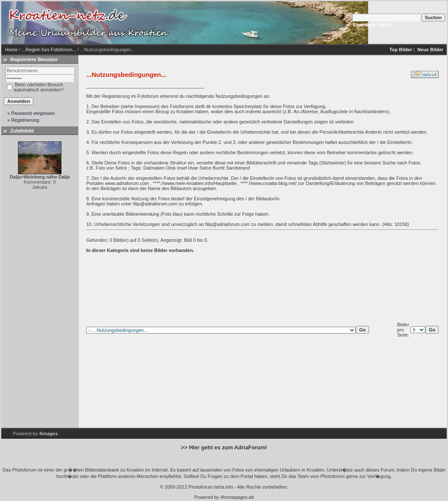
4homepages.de (237, 497)
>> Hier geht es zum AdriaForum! (224, 447)
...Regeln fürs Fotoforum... (49, 50)
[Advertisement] (245, 23)
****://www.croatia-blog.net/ (268, 183)
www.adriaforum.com (127, 183)
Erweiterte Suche (372, 25)
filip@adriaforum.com (155, 204)
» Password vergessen (31, 113)
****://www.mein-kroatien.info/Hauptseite (195, 183)
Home (11, 50)
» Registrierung (23, 120)
